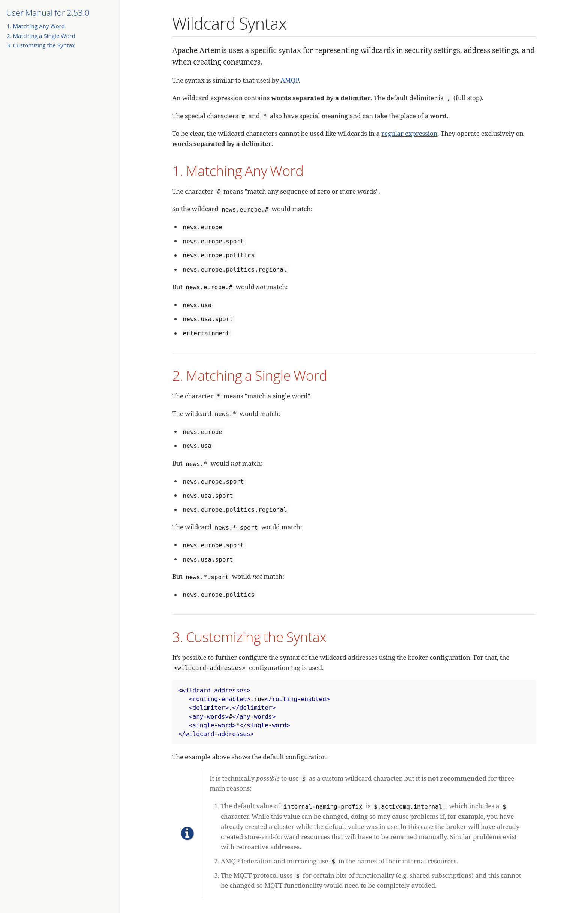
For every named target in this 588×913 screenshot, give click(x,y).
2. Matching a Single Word (41, 36)
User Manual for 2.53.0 (48, 12)
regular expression (409, 133)
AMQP (289, 80)
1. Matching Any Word (36, 26)
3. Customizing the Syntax (41, 45)
